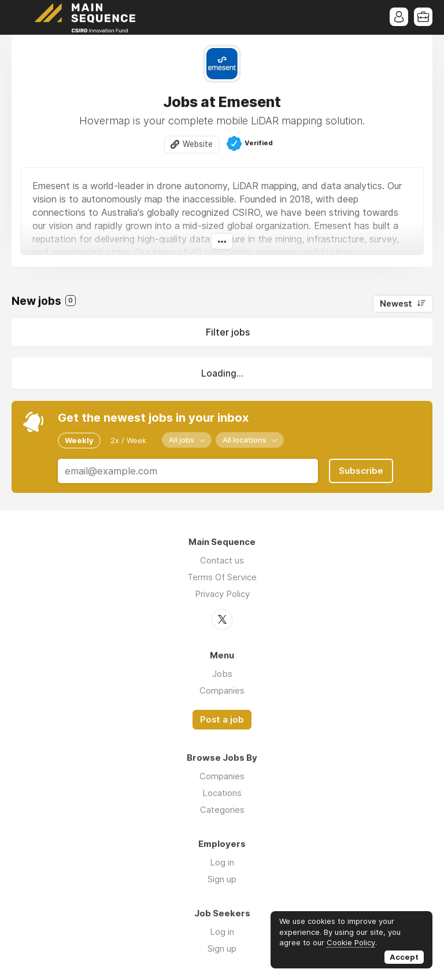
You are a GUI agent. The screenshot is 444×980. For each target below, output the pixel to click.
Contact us (222, 560)
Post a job (222, 720)
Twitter (222, 620)
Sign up (222, 879)
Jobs (222, 674)
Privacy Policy (222, 594)
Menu (20, 17)
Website (198, 144)
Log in (222, 862)
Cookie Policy (351, 942)
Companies (222, 690)
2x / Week (128, 440)
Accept (404, 957)
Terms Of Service (222, 577)
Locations (222, 793)
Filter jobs (228, 332)
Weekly (79, 440)
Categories (222, 810)
